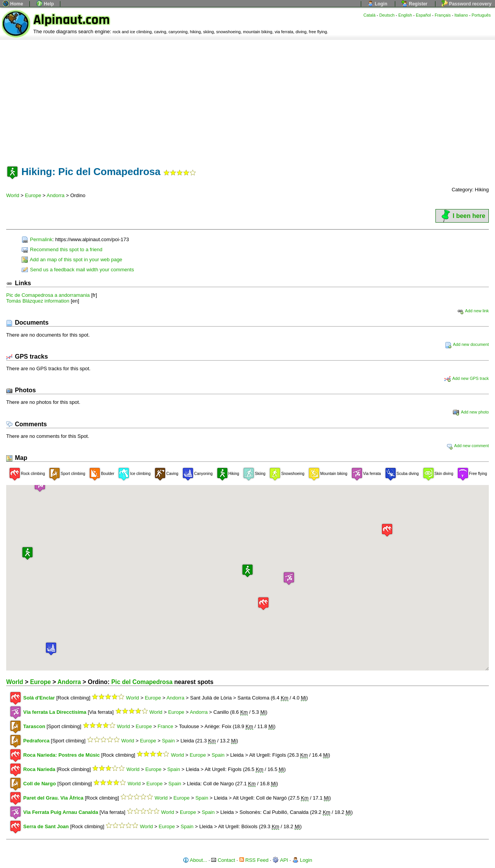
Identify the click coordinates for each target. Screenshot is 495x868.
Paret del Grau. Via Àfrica (53, 798)
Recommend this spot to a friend (62, 249)
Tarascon (34, 726)
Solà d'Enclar (39, 698)
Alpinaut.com (72, 20)
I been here (462, 216)
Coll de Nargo (40, 784)
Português (481, 15)
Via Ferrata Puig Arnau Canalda (61, 812)
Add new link (473, 311)
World (13, 195)
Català (370, 15)
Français (443, 15)
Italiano (461, 15)
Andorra (56, 195)
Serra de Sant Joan (46, 826)
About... (195, 860)
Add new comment (468, 446)
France (166, 726)
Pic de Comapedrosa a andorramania (48, 295)
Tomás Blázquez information (38, 301)
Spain (168, 741)
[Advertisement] (247, 98)
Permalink (37, 239)
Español (423, 15)
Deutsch (387, 15)
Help (45, 4)
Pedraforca (36, 741)
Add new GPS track (467, 378)
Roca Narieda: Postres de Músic (61, 755)
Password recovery (467, 4)
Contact (223, 860)
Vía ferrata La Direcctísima (55, 712)
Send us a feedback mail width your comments (78, 270)
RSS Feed (254, 860)
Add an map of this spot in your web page (72, 260)
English (405, 15)
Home (13, 4)
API (280, 860)
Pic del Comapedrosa (142, 682)
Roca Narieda (39, 769)
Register (414, 4)
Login (377, 4)
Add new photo (471, 412)
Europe (33, 195)
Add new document (467, 344)
